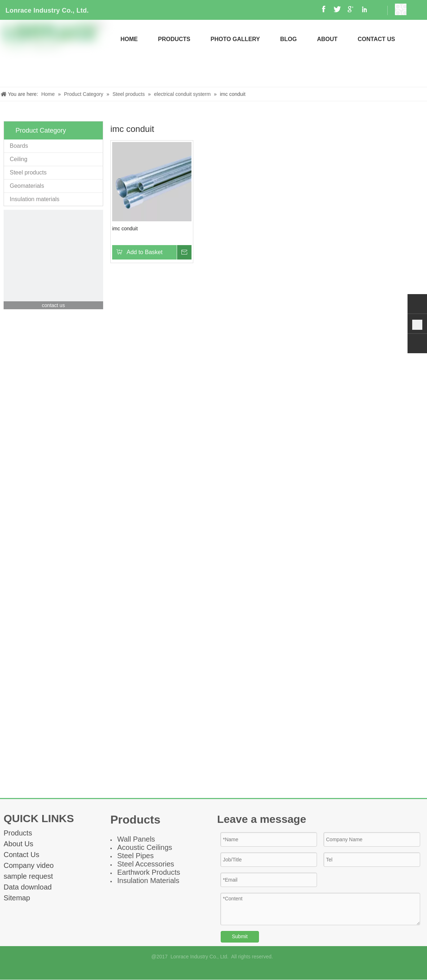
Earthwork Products (149, 872)
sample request (28, 876)
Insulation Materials (148, 881)
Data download (28, 887)
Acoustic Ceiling (143, 847)
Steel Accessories (146, 864)
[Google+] (208, 970)
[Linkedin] (219, 970)
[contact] (53, 260)
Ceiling (19, 159)
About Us (18, 844)
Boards (19, 146)
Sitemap (17, 898)
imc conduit (125, 229)
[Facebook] (195, 970)
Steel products (28, 172)
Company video (29, 865)
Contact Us (21, 855)
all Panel (138, 839)
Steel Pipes (135, 856)
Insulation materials (35, 199)
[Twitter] (232, 970)
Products (18, 833)
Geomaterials (27, 186)
